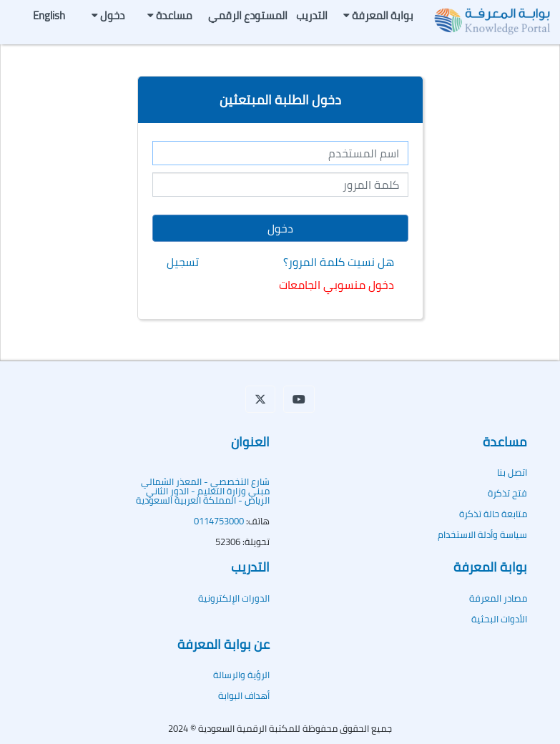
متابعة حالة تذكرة (493, 514)
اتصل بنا (512, 472)
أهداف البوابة (244, 695)
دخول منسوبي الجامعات (337, 285)
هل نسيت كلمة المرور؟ (339, 262)
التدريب (312, 15)
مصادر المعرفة (498, 598)
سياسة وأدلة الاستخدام (482, 534)
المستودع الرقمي (248, 15)
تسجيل (183, 262)
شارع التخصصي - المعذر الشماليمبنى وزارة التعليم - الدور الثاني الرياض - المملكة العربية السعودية (203, 491)
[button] (260, 399)
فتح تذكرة (507, 493)
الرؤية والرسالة (241, 675)
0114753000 (219, 521)
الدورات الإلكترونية (234, 598)
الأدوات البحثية (499, 619)
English (49, 15)
